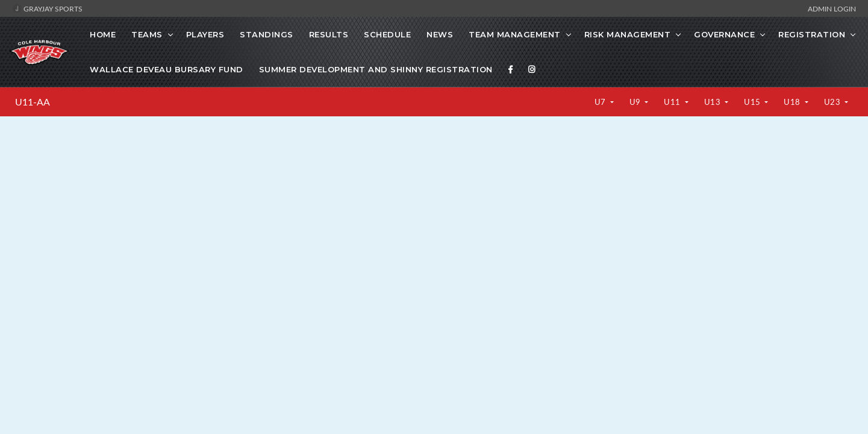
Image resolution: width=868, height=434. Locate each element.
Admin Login (832, 8)
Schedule (387, 34)
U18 (793, 102)
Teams (147, 34)
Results (329, 34)
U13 (713, 102)
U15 (753, 102)
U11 (673, 102)
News (440, 34)
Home (103, 34)
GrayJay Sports (47, 8)
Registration (812, 34)
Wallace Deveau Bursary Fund (167, 69)
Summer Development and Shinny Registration (376, 69)
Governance (724, 34)
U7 (601, 102)
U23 (833, 102)
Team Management (515, 34)
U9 (636, 102)
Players (205, 34)
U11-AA (33, 102)
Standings (267, 34)
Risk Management (628, 34)
